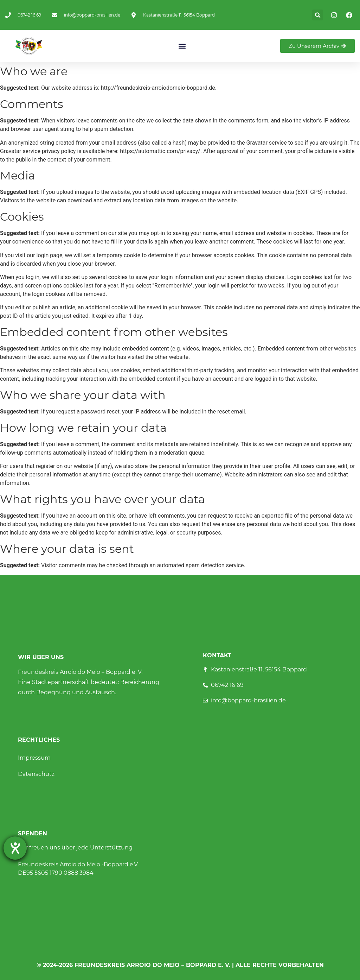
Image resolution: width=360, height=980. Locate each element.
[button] (318, 15)
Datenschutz (36, 774)
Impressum (34, 758)
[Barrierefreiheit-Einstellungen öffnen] (15, 848)
